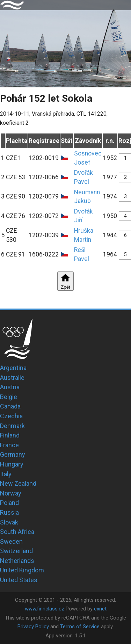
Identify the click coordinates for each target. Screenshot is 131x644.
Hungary (12, 464)
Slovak (9, 522)
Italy (6, 474)
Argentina (13, 368)
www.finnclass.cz (45, 609)
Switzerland (16, 551)
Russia (9, 512)
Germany (13, 454)
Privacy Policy (33, 627)
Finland (10, 435)
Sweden (11, 541)
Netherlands (17, 561)
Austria (10, 387)
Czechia (11, 416)
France (9, 445)
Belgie (9, 397)
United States (19, 580)
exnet (100, 609)
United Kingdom (22, 570)
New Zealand (18, 483)
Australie (12, 378)
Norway (11, 493)
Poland (9, 503)
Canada (10, 406)
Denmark (12, 426)
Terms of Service (80, 627)
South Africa (17, 532)
